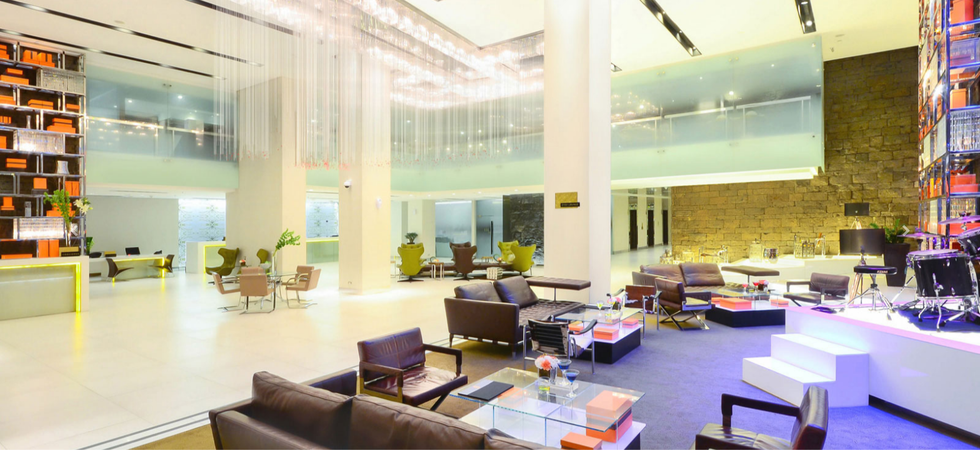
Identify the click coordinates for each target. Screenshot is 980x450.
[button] (73, 225)
